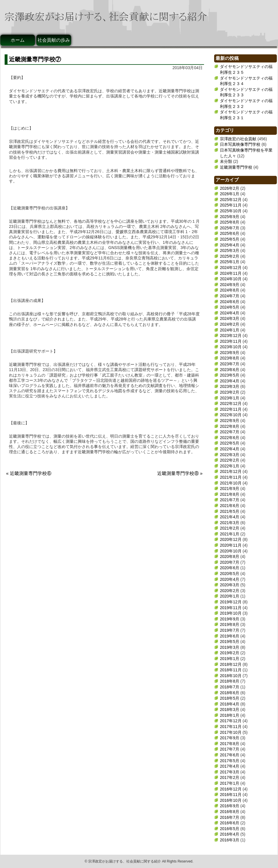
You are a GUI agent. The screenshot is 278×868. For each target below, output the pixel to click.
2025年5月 (230, 239)
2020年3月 (230, 585)
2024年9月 (230, 285)
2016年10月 (231, 800)
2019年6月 (230, 636)
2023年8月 (230, 358)
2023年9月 (230, 353)
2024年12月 (231, 268)
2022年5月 (230, 443)
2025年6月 (230, 233)
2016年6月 (230, 823)
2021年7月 (230, 500)
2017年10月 (231, 732)
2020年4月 (230, 579)
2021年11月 (231, 477)
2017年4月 (230, 766)
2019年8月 (230, 624)
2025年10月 (231, 211)
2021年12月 (231, 471)
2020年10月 (231, 551)
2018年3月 (230, 709)
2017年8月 (230, 744)
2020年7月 (230, 562)
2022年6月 (230, 438)
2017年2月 (230, 777)
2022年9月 (230, 421)
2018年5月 (230, 698)
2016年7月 (230, 817)
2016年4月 (230, 834)
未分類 (226, 161)
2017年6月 (230, 755)
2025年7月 (230, 228)
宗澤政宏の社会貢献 (238, 139)
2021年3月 (230, 523)
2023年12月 (231, 336)
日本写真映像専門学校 (240, 144)
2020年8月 (230, 556)
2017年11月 (231, 727)
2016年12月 (231, 789)
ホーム (18, 40)
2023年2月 (230, 392)
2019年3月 (230, 647)
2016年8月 (230, 812)
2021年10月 (231, 483)
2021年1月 (230, 534)
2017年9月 (230, 738)
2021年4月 (230, 517)
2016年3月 (230, 840)
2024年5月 (230, 307)
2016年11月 (231, 795)
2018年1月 (230, 715)
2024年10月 (231, 279)
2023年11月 (231, 341)
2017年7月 (230, 749)
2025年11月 (231, 205)
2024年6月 (230, 302)
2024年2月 (230, 324)
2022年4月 (230, 449)
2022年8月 (230, 426)
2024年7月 (230, 296)
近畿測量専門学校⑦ (35, 59)
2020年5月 (230, 574)
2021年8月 (230, 494)
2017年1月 (230, 783)
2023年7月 (230, 364)
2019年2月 (230, 653)
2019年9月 (230, 619)
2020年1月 (230, 596)
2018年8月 (230, 681)
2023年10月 (231, 347)
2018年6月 (230, 693)
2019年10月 (231, 613)
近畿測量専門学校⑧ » (180, 473)
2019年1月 (230, 659)
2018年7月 (230, 687)
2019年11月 (231, 608)
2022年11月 (231, 409)
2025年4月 (230, 245)
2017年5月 (230, 761)
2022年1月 (230, 466)
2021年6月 (230, 506)
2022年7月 (230, 432)
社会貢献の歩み (54, 40)
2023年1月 (230, 398)
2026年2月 (230, 188)
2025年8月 (230, 222)
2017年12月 (231, 721)
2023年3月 (230, 386)
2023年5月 (230, 375)
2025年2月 (230, 256)
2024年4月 (230, 313)
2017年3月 (230, 772)
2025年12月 (231, 200)
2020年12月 (231, 539)
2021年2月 (230, 528)
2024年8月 (230, 290)
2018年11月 (231, 670)
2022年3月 (230, 455)
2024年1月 (230, 330)
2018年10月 (231, 676)
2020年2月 (230, 591)
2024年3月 (230, 318)
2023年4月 (230, 381)
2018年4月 (230, 704)
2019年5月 (230, 642)
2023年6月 (230, 370)
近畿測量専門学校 (236, 167)
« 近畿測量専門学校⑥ (29, 473)
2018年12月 (231, 664)
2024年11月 (231, 273)
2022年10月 (231, 415)
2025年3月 (230, 250)
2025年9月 (230, 217)
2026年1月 (230, 194)
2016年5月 (230, 829)
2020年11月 (231, 545)
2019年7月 (230, 630)
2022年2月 (230, 460)
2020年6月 (230, 568)
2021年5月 (230, 511)
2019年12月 (231, 602)
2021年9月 (230, 489)
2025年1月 (230, 262)
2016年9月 (230, 806)
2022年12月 (231, 403)
